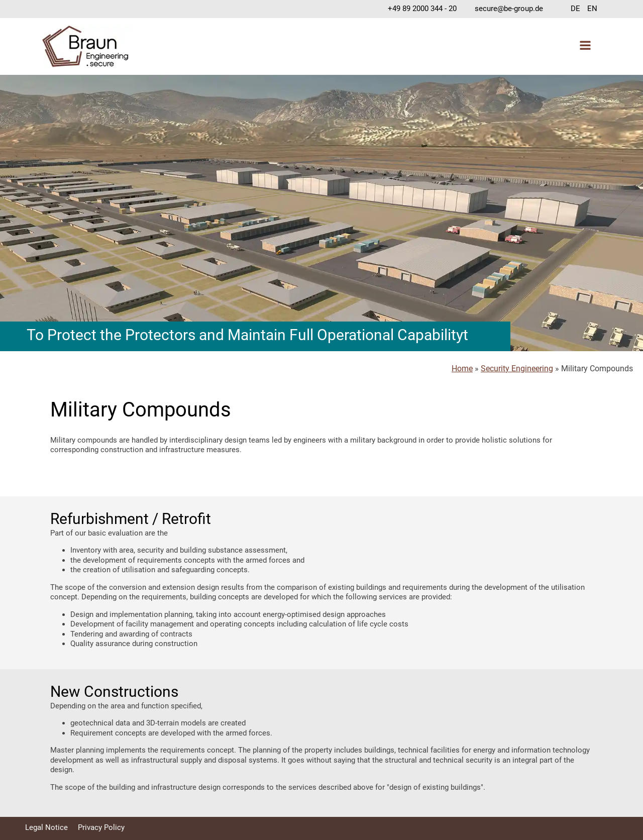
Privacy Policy (101, 827)
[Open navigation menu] (585, 46)
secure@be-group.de (509, 9)
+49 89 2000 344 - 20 (422, 9)
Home (462, 369)
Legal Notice (46, 827)
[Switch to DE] (575, 9)
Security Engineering (517, 369)
